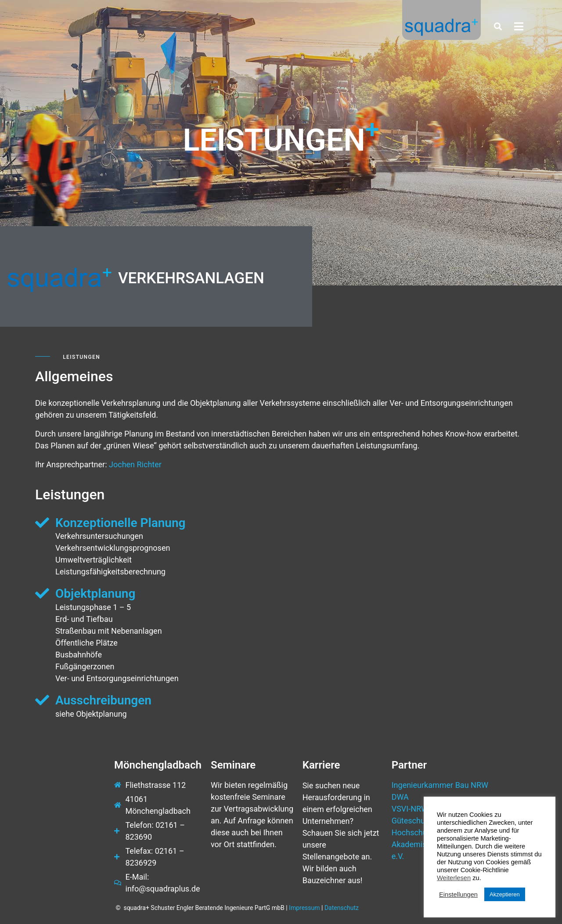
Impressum (304, 908)
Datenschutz (342, 908)
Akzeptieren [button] (505, 894)
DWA (400, 797)
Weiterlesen (454, 878)
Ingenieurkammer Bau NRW (440, 785)
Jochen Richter (135, 464)
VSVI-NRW (410, 809)
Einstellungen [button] (458, 895)
